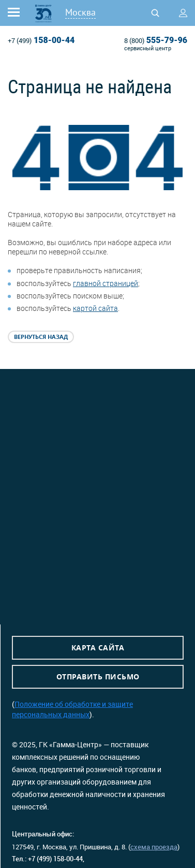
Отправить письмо (98, 677)
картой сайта (95, 308)
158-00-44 (41, 40)
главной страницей (106, 283)
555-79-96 (156, 40)
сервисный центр (148, 48)
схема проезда (154, 847)
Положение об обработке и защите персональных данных (72, 709)
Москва (80, 12)
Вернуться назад (41, 337)
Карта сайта (98, 648)
